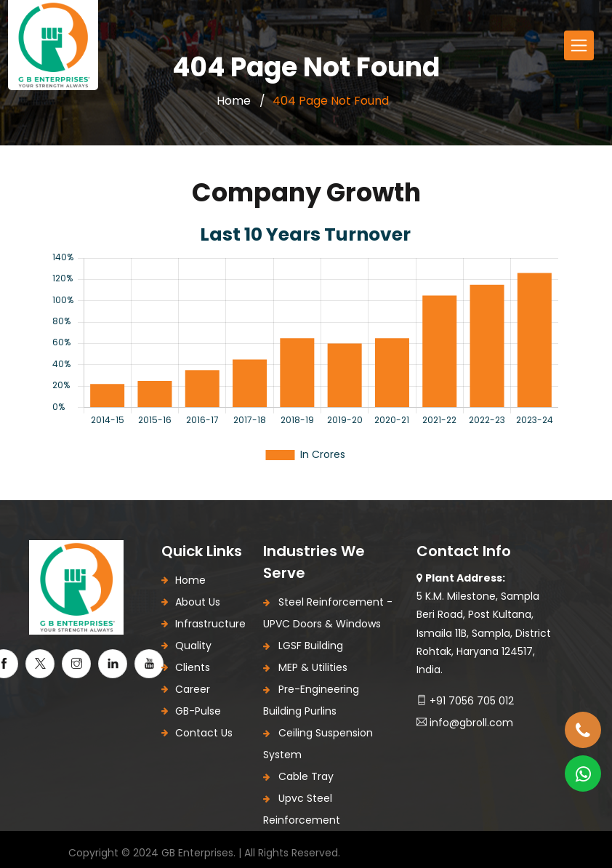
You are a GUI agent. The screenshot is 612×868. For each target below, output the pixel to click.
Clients (193, 667)
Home (234, 101)
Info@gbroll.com (465, 723)
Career (193, 689)
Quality (193, 646)
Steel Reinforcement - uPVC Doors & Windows (328, 613)
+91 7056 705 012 (465, 701)
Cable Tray (298, 776)
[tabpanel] (306, 341)
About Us (198, 602)
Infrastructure (210, 624)
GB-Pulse (198, 711)
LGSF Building (303, 646)
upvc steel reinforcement (302, 809)
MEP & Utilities (305, 667)
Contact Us (204, 733)
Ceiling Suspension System (318, 744)
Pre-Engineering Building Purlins (311, 700)
